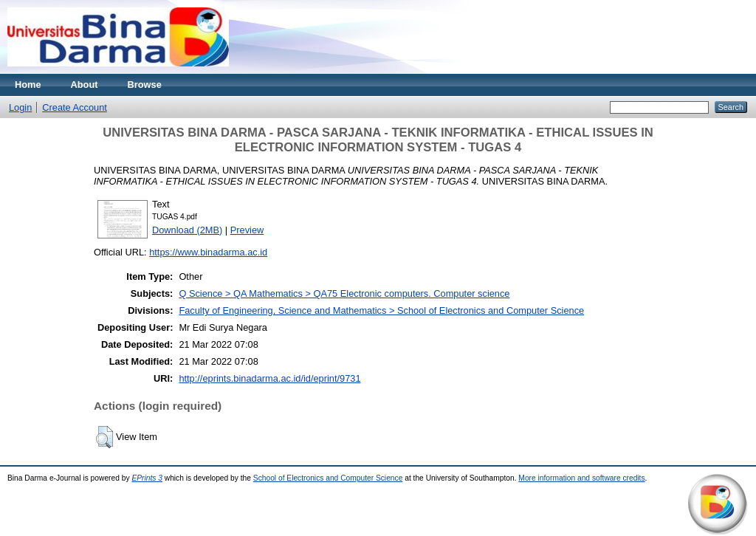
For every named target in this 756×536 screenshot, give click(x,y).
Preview (247, 230)
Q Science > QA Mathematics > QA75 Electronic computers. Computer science (344, 293)
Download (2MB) (187, 230)
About (85, 85)
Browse (145, 85)
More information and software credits (581, 478)
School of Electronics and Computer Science (328, 478)
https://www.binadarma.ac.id (208, 252)
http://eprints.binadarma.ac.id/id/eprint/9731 (269, 378)
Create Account (75, 107)
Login (20, 107)
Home (28, 85)
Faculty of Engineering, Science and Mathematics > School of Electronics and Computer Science (381, 310)
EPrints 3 (147, 478)
